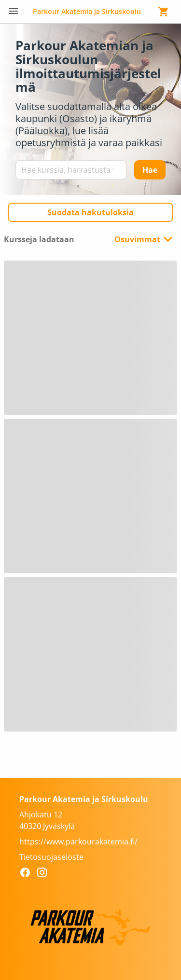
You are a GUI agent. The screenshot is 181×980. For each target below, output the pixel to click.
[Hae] (150, 170)
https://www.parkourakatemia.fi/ (78, 842)
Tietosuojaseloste (51, 857)
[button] (90, 212)
